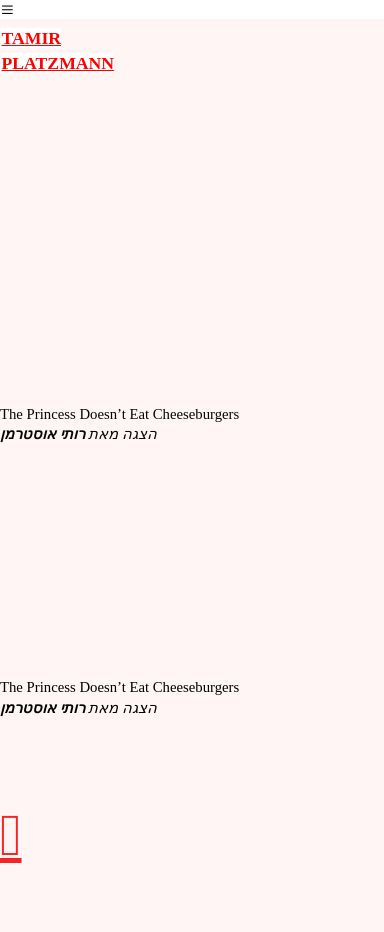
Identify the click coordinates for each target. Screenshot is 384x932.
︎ (11, 835)
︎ (7, 10)
